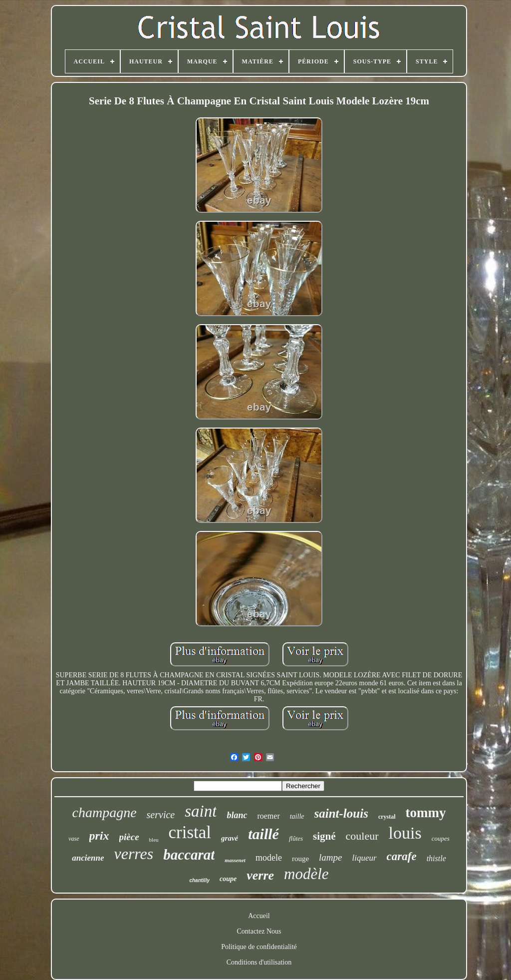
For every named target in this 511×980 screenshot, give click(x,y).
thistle (436, 858)
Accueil (259, 916)
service (161, 815)
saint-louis (341, 813)
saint (201, 811)
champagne (104, 812)
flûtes (296, 838)
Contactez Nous (259, 931)
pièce (129, 837)
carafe (402, 856)
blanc (237, 815)
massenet (235, 860)
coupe (228, 879)
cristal (190, 832)
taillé (263, 834)
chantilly (199, 880)
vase (74, 839)
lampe (330, 857)
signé (324, 836)
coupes (441, 838)
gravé (230, 838)
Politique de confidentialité (259, 947)
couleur (362, 836)
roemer (268, 816)
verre (260, 875)
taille (297, 816)
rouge (300, 859)
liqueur (365, 858)
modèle (306, 874)
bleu (154, 840)
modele (269, 858)
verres (133, 854)
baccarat (189, 855)
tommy (426, 813)
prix (99, 836)
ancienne (88, 858)
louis (405, 833)
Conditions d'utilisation (259, 962)
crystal (387, 817)
